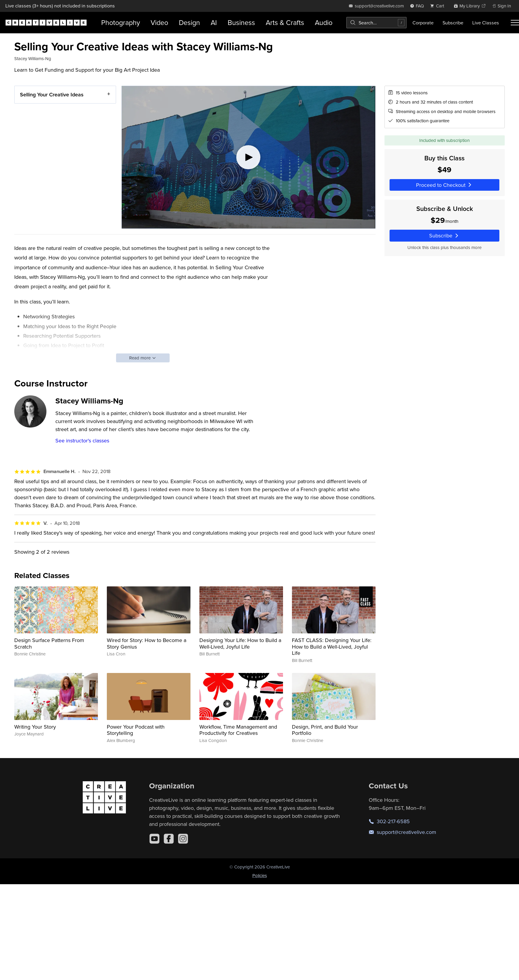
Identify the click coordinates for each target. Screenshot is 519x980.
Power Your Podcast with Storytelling (136, 730)
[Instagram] (183, 839)
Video (159, 22)
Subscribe (453, 23)
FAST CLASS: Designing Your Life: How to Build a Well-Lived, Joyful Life (332, 646)
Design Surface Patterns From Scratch (49, 643)
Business (241, 22)
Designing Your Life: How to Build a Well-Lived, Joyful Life (240, 643)
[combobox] (376, 23)
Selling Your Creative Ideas (52, 94)
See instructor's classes (82, 440)
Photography (121, 22)
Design (189, 22)
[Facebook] (169, 839)
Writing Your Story (35, 727)
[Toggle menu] (515, 23)
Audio (324, 22)
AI (214, 22)
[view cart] (439, 6)
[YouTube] (154, 839)
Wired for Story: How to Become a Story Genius (147, 643)
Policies (260, 875)
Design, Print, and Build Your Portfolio (325, 730)
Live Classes (486, 23)
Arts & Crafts (285, 22)
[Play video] (248, 157)
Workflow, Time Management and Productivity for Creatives (238, 730)
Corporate (423, 23)
